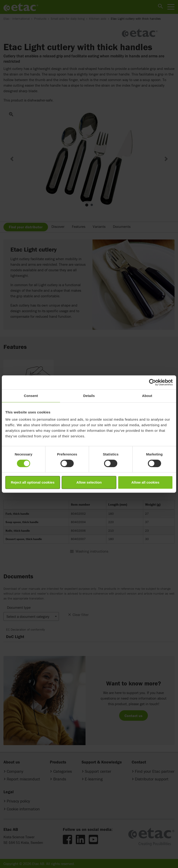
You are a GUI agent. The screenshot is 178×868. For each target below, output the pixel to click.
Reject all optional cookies (33, 482)
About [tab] (147, 396)
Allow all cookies (145, 482)
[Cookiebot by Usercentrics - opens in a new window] (152, 382)
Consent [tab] (31, 396)
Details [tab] (89, 396)
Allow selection (89, 482)
